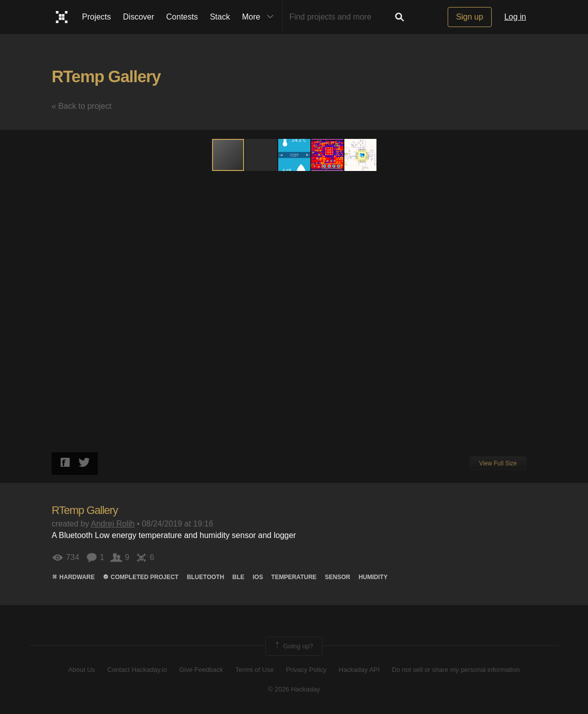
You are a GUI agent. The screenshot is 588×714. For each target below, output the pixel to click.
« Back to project (81, 106)
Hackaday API (359, 670)
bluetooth (206, 577)
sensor (338, 577)
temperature (294, 577)
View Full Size (498, 463)
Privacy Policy (306, 670)
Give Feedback (201, 670)
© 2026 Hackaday (294, 689)
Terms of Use (254, 670)
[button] (262, 155)
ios (258, 577)
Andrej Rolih (113, 524)
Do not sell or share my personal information (456, 670)
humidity (373, 577)
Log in (515, 17)
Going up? (293, 646)
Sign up (470, 17)
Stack (220, 17)
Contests (182, 17)
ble (239, 577)
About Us (81, 670)
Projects (97, 17)
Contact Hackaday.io (137, 670)
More (260, 17)
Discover (138, 17)
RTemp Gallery (106, 76)
